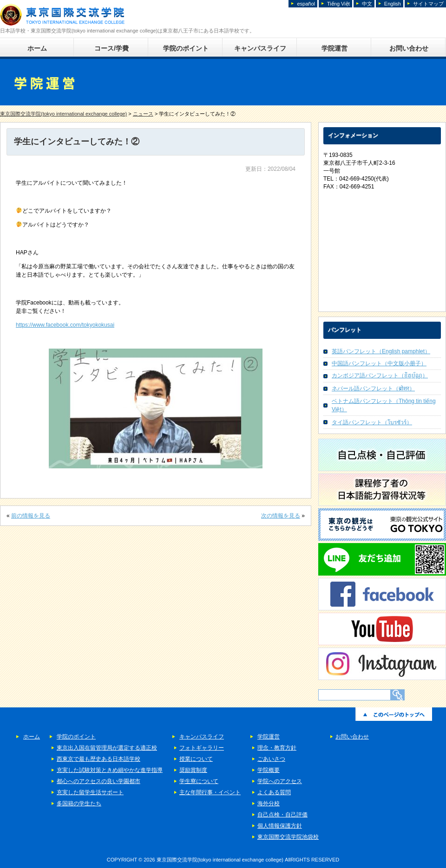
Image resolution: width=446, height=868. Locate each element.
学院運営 (334, 48)
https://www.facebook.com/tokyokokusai (65, 325)
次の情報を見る (281, 516)
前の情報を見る (31, 516)
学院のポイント (186, 48)
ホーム (37, 48)
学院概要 (269, 770)
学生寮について (199, 781)
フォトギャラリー (202, 748)
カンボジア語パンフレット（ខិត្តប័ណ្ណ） (380, 376)
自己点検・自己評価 (282, 815)
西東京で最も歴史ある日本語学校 (98, 759)
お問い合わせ (409, 48)
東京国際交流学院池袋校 (288, 837)
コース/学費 (111, 48)
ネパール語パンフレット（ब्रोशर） (373, 389)
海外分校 (269, 803)
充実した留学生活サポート (90, 792)
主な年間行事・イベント (210, 792)
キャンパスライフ (260, 48)
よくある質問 (274, 792)
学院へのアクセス (280, 781)
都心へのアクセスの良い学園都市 (98, 781)
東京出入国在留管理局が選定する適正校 (107, 748)
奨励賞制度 (193, 770)
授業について (196, 759)
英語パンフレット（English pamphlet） (381, 351)
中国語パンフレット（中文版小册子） (379, 363)
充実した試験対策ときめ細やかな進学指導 (110, 770)
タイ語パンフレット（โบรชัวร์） (372, 422)
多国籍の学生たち (79, 803)
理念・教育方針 (277, 748)
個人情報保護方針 (280, 826)
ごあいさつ (271, 759)
